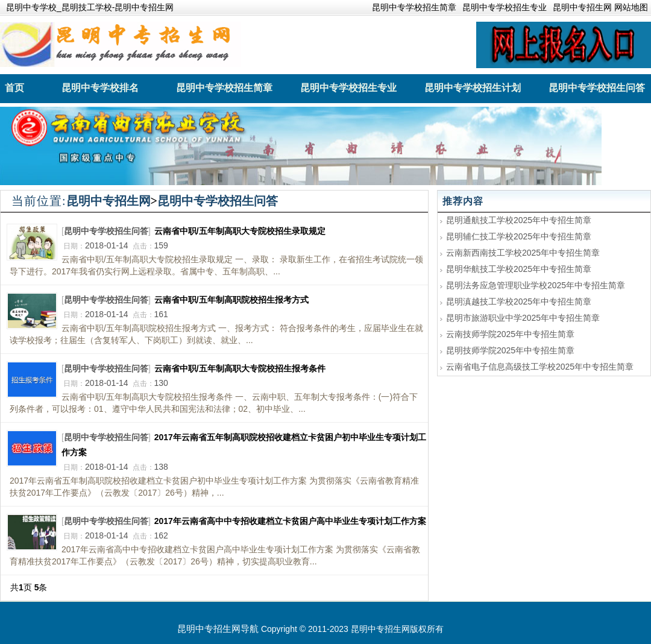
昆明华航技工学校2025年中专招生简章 (519, 269)
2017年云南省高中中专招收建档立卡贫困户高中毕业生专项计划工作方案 (290, 521)
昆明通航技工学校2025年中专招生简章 (519, 220)
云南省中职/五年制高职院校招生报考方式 (231, 300)
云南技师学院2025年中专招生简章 (510, 334)
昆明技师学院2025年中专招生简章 (510, 350)
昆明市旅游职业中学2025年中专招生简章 (523, 318)
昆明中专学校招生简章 (414, 7)
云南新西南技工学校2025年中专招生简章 (523, 253)
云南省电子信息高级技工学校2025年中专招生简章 (540, 367)
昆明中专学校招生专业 (505, 7)
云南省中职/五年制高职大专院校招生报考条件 (240, 368)
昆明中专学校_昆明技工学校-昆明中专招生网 (90, 7)
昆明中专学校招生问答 (218, 201)
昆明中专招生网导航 (218, 629)
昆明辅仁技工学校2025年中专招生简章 (519, 236)
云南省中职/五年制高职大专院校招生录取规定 (240, 231)
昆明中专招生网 (108, 201)
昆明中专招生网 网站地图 (600, 7)
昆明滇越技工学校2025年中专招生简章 (519, 301)
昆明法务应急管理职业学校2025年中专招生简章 (536, 285)
